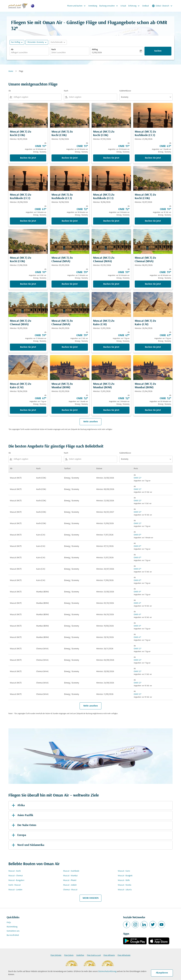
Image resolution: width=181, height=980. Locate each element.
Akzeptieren (162, 973)
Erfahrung (135, 6)
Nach (54, 50)
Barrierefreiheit (13, 935)
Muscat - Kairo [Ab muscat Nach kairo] (124, 871)
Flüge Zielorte (69, 955)
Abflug (95, 50)
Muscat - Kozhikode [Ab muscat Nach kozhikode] (71, 871)
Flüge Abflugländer (124, 955)
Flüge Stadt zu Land (94, 955)
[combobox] (29, 53)
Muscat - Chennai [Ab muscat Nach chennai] (16, 876)
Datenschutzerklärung (107, 971)
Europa (18, 835)
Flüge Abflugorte (109, 955)
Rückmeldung (12, 927)
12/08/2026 (97, 53)
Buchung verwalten (109, 6)
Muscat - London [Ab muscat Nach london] (15, 890)
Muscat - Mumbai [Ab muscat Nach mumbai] (70, 876)
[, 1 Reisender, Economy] (35, 42)
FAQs (9, 923)
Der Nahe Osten (23, 825)
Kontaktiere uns (13, 931)
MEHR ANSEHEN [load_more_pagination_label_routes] (91, 898)
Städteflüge (80, 955)
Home (11, 71)
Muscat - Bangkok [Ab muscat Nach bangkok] (125, 876)
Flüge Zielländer (56, 955)
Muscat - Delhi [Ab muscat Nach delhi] (124, 880)
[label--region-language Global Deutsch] (162, 6)
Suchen (158, 51)
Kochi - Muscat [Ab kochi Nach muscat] (15, 885)
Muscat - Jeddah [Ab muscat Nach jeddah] (70, 885)
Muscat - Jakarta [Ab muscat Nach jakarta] (125, 890)
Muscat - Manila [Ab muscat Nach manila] (125, 885)
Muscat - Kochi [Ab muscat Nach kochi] (15, 871)
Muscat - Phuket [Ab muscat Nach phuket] (70, 880)
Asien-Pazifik (22, 815)
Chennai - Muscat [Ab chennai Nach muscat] (70, 890)
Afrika (18, 805)
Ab (12, 50)
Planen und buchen (77, 6)
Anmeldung (93, 6)
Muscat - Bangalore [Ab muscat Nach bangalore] (16, 880)
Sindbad (145, 6)
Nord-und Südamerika (27, 845)
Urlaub (123, 6)
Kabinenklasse (125, 91)
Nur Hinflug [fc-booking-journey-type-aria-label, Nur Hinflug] (15, 42)
